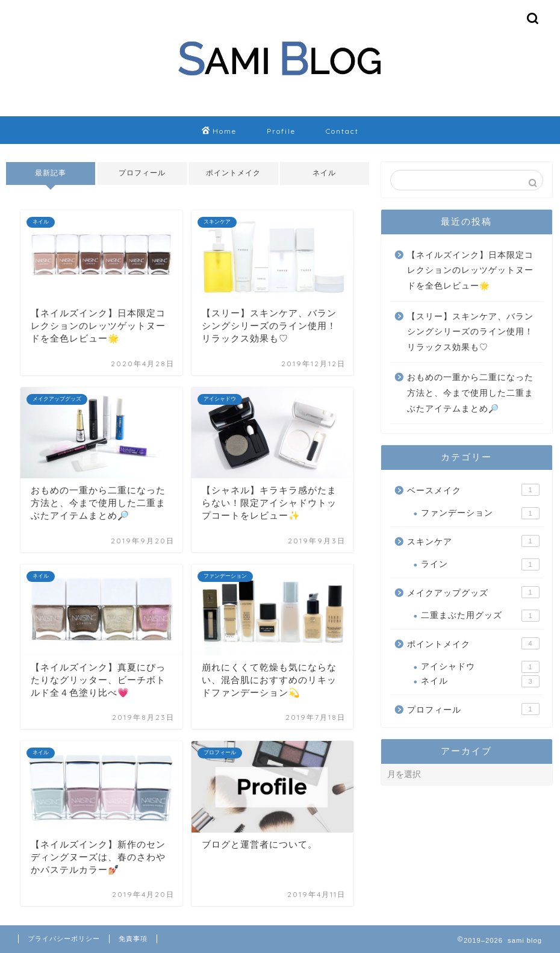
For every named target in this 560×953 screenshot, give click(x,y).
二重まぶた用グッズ (480, 616)
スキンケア (473, 541)
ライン (480, 564)
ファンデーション (480, 513)
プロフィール (142, 173)
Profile (281, 131)
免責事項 (133, 939)
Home (219, 131)
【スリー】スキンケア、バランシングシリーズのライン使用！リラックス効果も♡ (470, 332)
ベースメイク (473, 490)
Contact (342, 131)
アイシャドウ (480, 667)
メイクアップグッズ (473, 592)
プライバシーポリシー (64, 939)
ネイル (325, 173)
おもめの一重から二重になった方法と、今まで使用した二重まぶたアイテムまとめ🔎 (470, 393)
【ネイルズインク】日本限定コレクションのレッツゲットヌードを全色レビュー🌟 (470, 270)
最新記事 (51, 173)
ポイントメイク (233, 173)
